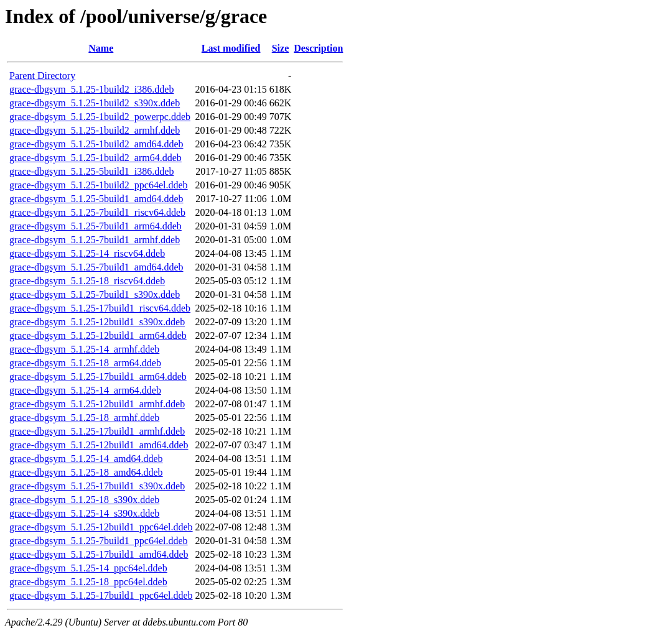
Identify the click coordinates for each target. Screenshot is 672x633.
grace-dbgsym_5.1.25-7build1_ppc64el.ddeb (99, 541)
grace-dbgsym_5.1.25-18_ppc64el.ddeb (88, 582)
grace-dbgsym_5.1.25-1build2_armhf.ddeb (95, 130)
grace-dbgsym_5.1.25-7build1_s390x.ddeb (95, 294)
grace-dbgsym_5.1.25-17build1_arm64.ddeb (98, 377)
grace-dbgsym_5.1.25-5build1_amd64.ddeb (96, 199)
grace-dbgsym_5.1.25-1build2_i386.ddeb (91, 89)
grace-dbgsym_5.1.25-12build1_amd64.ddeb (99, 445)
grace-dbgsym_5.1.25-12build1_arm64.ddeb (98, 335)
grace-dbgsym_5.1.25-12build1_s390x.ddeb (97, 322)
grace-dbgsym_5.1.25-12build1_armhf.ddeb (97, 404)
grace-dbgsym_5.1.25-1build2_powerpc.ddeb (100, 117)
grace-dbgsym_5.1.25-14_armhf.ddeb (84, 349)
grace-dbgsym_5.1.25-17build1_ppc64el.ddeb (101, 595)
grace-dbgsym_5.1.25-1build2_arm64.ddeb (96, 158)
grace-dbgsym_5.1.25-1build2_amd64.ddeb (96, 144)
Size (281, 48)
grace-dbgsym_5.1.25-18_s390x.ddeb (84, 500)
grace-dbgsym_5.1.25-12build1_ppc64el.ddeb (101, 527)
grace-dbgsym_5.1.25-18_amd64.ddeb (86, 472)
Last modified (231, 48)
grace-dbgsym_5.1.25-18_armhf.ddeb (84, 418)
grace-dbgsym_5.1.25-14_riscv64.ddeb (87, 253)
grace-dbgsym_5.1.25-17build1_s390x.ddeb (97, 486)
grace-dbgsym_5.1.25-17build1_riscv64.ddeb (100, 308)
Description (318, 48)
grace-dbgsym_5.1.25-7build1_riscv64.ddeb (97, 212)
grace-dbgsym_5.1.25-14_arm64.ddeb (85, 390)
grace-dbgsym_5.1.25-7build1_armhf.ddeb (95, 240)
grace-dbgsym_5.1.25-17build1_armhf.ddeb (97, 431)
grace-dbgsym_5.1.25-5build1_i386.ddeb (91, 171)
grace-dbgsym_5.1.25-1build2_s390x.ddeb (95, 103)
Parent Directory (42, 76)
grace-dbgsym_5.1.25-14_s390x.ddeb (84, 513)
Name (101, 48)
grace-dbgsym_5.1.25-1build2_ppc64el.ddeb (99, 185)
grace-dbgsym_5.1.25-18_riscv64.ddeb (87, 281)
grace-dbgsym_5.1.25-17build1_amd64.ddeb (99, 554)
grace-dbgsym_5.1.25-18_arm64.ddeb (85, 363)
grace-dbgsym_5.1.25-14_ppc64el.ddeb (88, 568)
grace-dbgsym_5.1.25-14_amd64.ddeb (86, 459)
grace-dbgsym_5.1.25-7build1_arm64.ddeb (96, 226)
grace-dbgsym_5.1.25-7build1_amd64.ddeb (96, 267)
